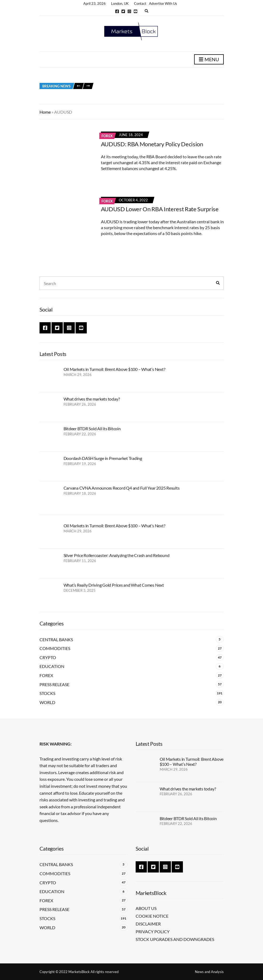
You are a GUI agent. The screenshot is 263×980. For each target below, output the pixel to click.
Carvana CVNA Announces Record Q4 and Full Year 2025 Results (122, 488)
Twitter (123, 11)
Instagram (129, 11)
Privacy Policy (153, 931)
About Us (146, 908)
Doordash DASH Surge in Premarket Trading (103, 458)
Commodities (55, 648)
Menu (209, 60)
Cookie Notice (152, 916)
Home (45, 112)
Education (52, 666)
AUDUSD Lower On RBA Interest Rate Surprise (160, 209)
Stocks (47, 693)
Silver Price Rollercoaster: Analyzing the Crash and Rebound (117, 555)
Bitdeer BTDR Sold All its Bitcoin (92, 428)
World (47, 702)
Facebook (117, 11)
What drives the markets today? (92, 399)
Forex (107, 136)
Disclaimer (148, 924)
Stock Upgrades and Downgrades (175, 939)
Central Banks (56, 639)
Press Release (54, 684)
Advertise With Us (163, 3)
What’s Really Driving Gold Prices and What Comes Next (114, 585)
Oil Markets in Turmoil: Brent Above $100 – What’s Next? (114, 369)
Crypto (48, 657)
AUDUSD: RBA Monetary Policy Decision (152, 144)
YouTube (136, 11)
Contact (140, 3)
